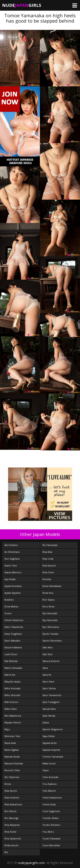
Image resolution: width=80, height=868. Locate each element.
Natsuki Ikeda (12, 757)
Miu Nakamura (13, 716)
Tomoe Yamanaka (53, 757)
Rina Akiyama (12, 825)
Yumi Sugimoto (51, 811)
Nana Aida (10, 743)
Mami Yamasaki (13, 668)
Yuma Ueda (49, 804)
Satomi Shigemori (53, 729)
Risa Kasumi (49, 565)
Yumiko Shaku (51, 818)
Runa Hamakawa (52, 586)
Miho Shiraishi (12, 695)
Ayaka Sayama (12, 593)
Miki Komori (11, 702)
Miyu (7, 729)
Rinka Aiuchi (11, 845)
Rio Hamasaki (50, 545)
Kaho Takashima (14, 627)
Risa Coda (48, 559)
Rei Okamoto (12, 777)
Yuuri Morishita (51, 845)
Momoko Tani (12, 736)
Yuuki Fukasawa (51, 838)
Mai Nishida (11, 661)
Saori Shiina (49, 688)
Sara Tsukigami (51, 702)
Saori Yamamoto (52, 695)
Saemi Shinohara (52, 641)
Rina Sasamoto (13, 838)
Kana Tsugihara (13, 634)
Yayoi (46, 770)
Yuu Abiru (48, 832)
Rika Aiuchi (11, 791)
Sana (45, 668)
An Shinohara (12, 552)
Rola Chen (48, 572)
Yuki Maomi (49, 791)
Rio (6, 852)
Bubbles (9, 600)
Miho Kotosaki (12, 688)
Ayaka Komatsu (13, 586)
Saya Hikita (49, 736)
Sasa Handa (49, 716)
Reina (8, 784)
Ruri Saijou (49, 600)
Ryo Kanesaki (50, 613)
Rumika (47, 579)
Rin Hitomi (10, 811)
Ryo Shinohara (51, 627)
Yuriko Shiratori (51, 825)
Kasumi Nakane (13, 647)
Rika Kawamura (13, 804)
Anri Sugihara (12, 559)
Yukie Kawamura (52, 798)
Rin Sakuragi (11, 818)
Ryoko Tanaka (50, 634)
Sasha (46, 722)
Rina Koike (10, 832)
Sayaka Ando (50, 743)
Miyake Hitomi (13, 722)
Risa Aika (47, 552)
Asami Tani (11, 565)
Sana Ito (47, 675)
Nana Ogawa (12, 750)
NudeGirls (22, 5)
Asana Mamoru (13, 572)
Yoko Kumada (50, 777)
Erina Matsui (11, 606)
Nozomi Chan (12, 770)
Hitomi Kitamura (14, 620)
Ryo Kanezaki (50, 620)
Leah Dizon (11, 654)
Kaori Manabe (12, 641)
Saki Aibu (48, 647)
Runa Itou (48, 593)
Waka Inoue (49, 763)
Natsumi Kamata (14, 763)
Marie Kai (10, 675)
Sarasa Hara (49, 709)
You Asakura (49, 784)
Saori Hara (48, 681)
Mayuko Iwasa (12, 681)
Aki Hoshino (11, 545)
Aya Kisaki (10, 579)
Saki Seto (48, 654)
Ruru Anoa (48, 606)
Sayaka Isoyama (51, 750)
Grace (8, 613)
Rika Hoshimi (12, 798)
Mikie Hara (11, 709)
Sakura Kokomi (51, 661)
